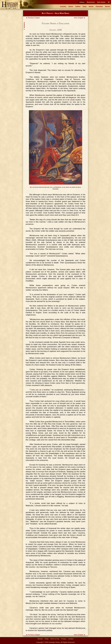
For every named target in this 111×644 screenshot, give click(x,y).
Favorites (99, 6)
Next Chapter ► (80, 18)
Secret (107, 6)
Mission (40, 639)
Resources (91, 2)
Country (63, 6)
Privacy (64, 639)
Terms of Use (55, 639)
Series (91, 6)
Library (82, 2)
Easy (85, 6)
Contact (71, 639)
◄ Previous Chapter (33, 18)
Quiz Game (101, 2)
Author (78, 6)
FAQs (47, 639)
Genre (71, 6)
